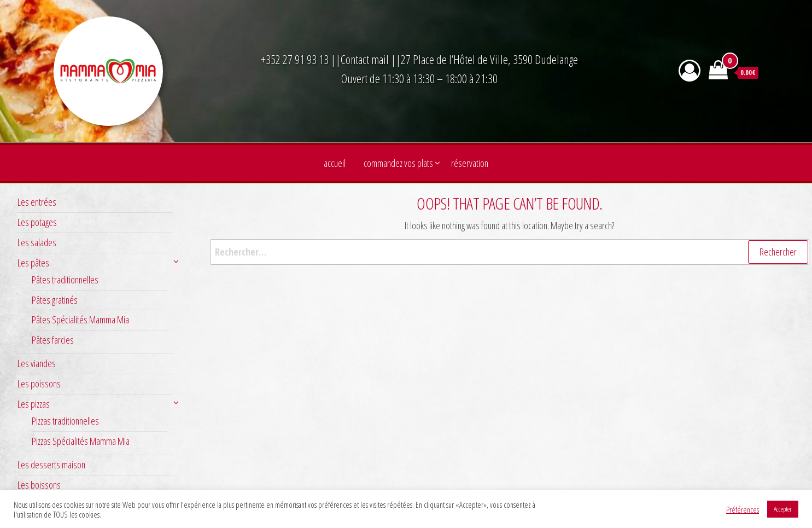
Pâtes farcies (53, 340)
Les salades (37, 242)
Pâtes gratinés (55, 300)
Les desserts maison (51, 465)
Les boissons (39, 485)
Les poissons (39, 384)
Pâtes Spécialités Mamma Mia (80, 320)
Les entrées (37, 202)
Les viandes (37, 363)
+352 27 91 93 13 (296, 59)
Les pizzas (34, 404)
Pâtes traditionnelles (65, 280)
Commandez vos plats (398, 163)
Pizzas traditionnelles (65, 421)
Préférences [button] (743, 509)
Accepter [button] (783, 509)
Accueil (335, 163)
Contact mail (365, 59)
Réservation (470, 163)
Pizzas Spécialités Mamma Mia (81, 441)
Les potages (37, 222)
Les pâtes (33, 263)
